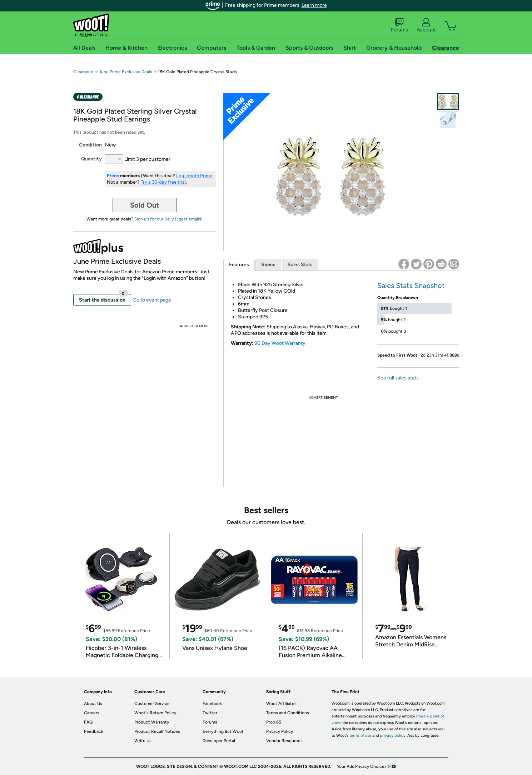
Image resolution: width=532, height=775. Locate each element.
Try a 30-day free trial (163, 182)
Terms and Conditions (288, 713)
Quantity (91, 159)
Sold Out (145, 205)
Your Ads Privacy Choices (362, 766)
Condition (90, 145)
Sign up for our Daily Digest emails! (168, 219)
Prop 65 (274, 722)
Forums (399, 25)
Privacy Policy (280, 731)
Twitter (210, 713)
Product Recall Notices (157, 731)
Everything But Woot (223, 731)
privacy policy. (393, 736)
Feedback (94, 731)
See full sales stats (398, 378)
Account (426, 25)
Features (239, 265)
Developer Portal (219, 741)
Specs (268, 265)
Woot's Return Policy (155, 713)
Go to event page (152, 300)
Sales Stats (300, 265)
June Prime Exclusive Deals (126, 72)
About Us (93, 704)
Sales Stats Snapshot (411, 285)
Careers (92, 713)
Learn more (314, 5)
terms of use (360, 736)
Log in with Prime (194, 176)
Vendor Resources (284, 741)
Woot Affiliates (281, 704)
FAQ (88, 722)
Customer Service (152, 704)
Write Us (143, 741)
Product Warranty (152, 722)
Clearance (83, 72)
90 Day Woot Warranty (280, 343)
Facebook (212, 704)
